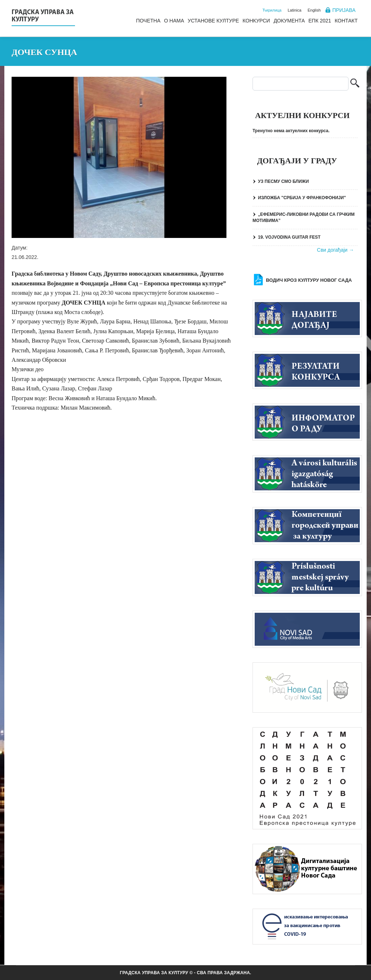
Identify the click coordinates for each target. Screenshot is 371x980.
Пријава (344, 10)
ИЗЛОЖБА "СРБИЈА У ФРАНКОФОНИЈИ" (302, 198)
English (314, 10)
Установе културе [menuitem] (213, 21)
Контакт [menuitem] (346, 21)
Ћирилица (272, 10)
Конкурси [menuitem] (257, 21)
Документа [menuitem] (289, 21)
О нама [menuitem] (174, 21)
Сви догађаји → (335, 250)
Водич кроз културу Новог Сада (309, 280)
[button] (119, 157)
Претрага (355, 84)
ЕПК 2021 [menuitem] (320, 21)
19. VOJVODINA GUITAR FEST (289, 237)
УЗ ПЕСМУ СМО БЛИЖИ (283, 181)
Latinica (295, 10)
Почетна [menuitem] (148, 21)
